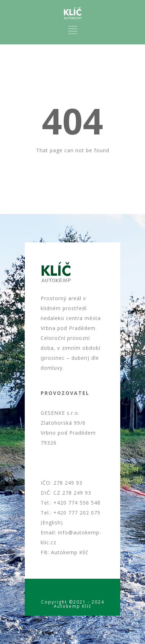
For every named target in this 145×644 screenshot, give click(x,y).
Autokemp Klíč (70, 552)
